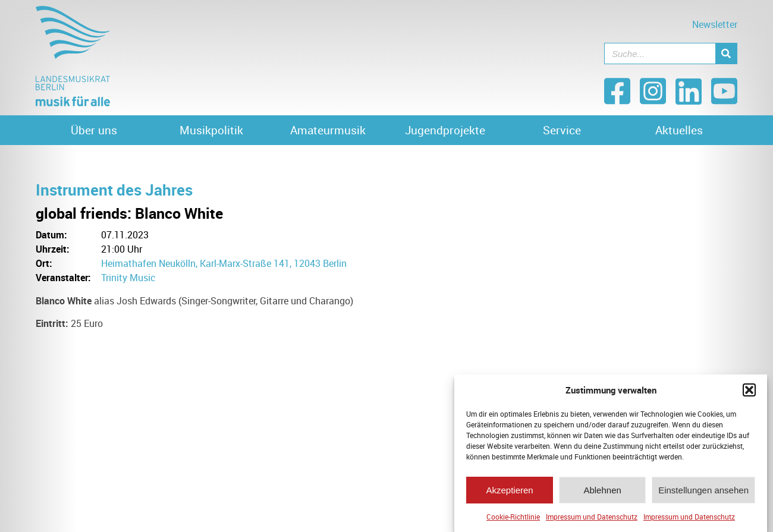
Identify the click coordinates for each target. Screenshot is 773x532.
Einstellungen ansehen (703, 491)
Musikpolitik (211, 130)
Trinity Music (128, 278)
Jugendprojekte (445, 130)
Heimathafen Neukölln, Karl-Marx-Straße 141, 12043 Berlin (224, 263)
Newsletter (715, 24)
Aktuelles (679, 130)
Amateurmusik (328, 130)
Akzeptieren (509, 491)
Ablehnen (602, 491)
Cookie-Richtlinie (513, 518)
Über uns (94, 130)
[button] (749, 392)
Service (562, 130)
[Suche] (726, 53)
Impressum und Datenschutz (592, 518)
